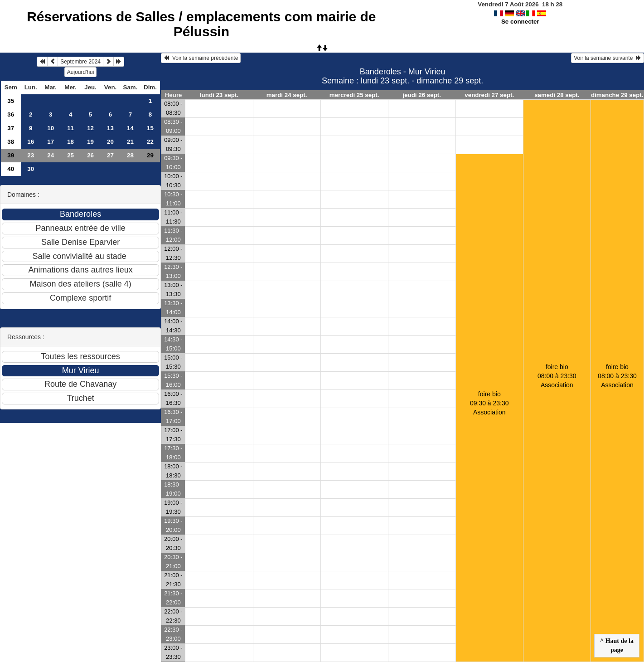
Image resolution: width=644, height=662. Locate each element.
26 (90, 155)
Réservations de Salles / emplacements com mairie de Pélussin (201, 24)
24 (51, 155)
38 (11, 142)
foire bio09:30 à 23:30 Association (489, 403)
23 (31, 155)
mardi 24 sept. (287, 95)
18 (70, 142)
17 (51, 142)
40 (11, 169)
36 (11, 114)
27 (110, 155)
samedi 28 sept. (557, 95)
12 (90, 128)
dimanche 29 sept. (617, 95)
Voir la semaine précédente (201, 58)
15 (150, 128)
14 (130, 128)
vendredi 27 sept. (489, 95)
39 (11, 155)
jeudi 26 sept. (421, 95)
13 (110, 128)
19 (90, 142)
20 (110, 142)
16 (31, 142)
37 (11, 128)
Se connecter (520, 22)
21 (130, 142)
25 (70, 155)
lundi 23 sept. (219, 95)
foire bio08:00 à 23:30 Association (557, 376)
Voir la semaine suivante (608, 58)
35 (11, 101)
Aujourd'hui (81, 72)
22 (150, 142)
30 (31, 169)
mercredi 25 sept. (354, 95)
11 (70, 128)
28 (130, 155)
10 (51, 128)
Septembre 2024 (80, 62)
